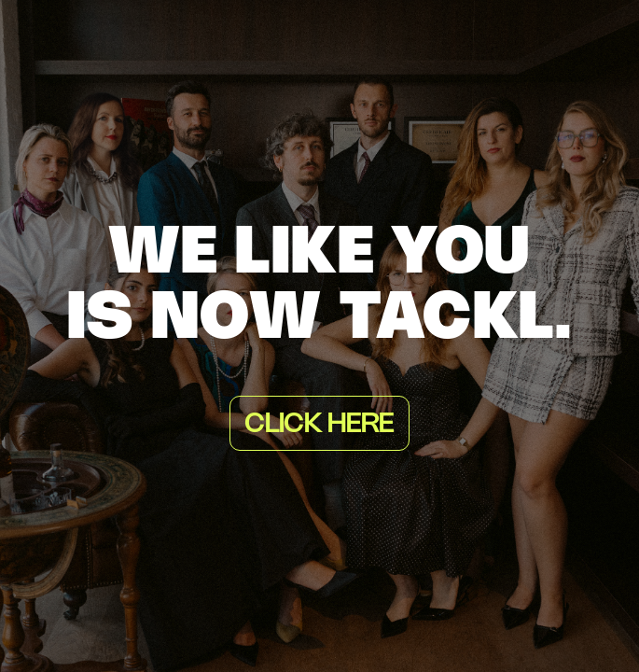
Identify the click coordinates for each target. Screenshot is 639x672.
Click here (319, 425)
